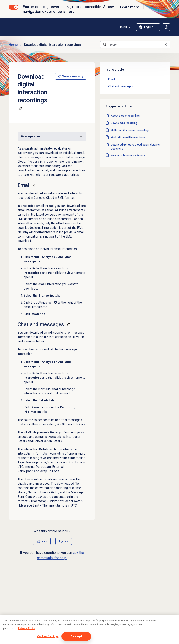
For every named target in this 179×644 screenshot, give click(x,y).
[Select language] (148, 27)
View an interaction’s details (128, 155)
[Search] (135, 45)
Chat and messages (120, 86)
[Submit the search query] (105, 45)
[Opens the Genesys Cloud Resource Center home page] (35, 27)
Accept (76, 636)
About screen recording (125, 116)
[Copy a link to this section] (21, 108)
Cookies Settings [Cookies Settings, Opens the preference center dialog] (48, 636)
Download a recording (124, 123)
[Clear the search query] (166, 45)
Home (13, 45)
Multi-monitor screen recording (130, 130)
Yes (44, 541)
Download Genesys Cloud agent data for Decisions (135, 147)
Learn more (132, 7)
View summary (71, 76)
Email (111, 79)
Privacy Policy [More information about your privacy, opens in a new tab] (27, 628)
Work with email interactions (128, 137)
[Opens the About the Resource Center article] (166, 27)
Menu (124, 27)
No (66, 541)
